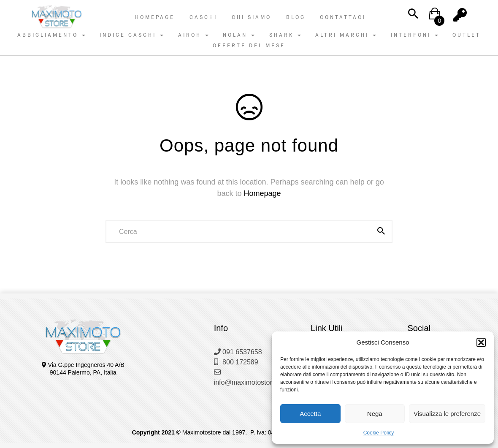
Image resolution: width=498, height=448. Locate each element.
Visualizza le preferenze (447, 414)
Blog (296, 17)
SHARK (285, 35)
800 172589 (236, 362)
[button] (481, 342)
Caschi (203, 17)
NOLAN (239, 35)
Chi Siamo (252, 17)
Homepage (155, 17)
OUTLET (467, 35)
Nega (375, 414)
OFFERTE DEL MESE (249, 46)
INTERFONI (414, 35)
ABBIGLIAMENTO (51, 35)
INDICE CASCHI (131, 35)
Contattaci (343, 17)
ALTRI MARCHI (346, 35)
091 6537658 (238, 352)
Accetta (310, 414)
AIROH (193, 35)
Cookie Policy (379, 433)
